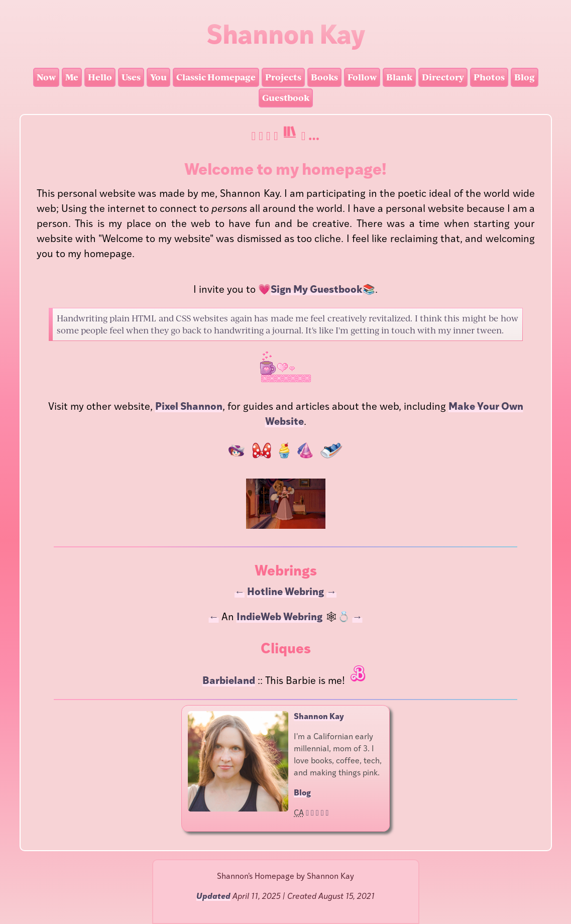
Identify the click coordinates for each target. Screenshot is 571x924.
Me (72, 77)
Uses (131, 77)
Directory (443, 77)
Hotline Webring (285, 593)
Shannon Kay (319, 717)
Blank (399, 77)
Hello (100, 77)
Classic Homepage (216, 77)
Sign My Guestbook (317, 290)
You (158, 77)
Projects (283, 77)
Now (46, 77)
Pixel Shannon (189, 407)
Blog (525, 77)
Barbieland (229, 681)
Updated (213, 897)
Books (324, 77)
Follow (362, 77)
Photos (489, 77)
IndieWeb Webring (279, 618)
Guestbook (286, 98)
